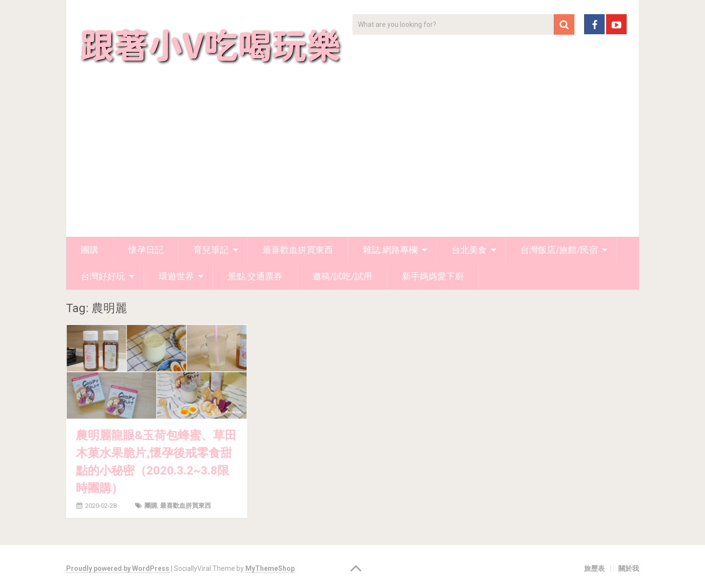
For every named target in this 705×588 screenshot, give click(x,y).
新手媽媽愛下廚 (433, 276)
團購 (90, 250)
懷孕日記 (146, 250)
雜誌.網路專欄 (390, 250)
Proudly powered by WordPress (118, 568)
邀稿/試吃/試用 (342, 276)
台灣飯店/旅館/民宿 (559, 250)
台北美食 (469, 250)
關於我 (629, 568)
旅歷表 (594, 568)
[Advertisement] (352, 163)
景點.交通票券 (255, 276)
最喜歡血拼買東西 (298, 250)
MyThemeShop (270, 568)
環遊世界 (176, 276)
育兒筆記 (211, 250)
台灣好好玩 (103, 276)
